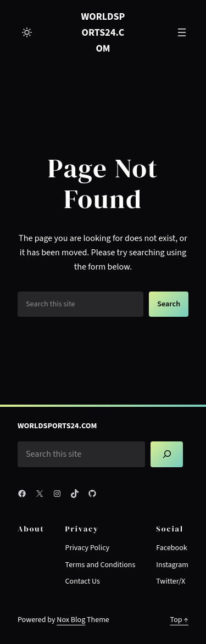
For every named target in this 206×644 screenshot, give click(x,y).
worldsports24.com (103, 32)
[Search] (167, 454)
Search (169, 304)
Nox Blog (71, 620)
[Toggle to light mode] (27, 32)
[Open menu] (182, 32)
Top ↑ (179, 620)
